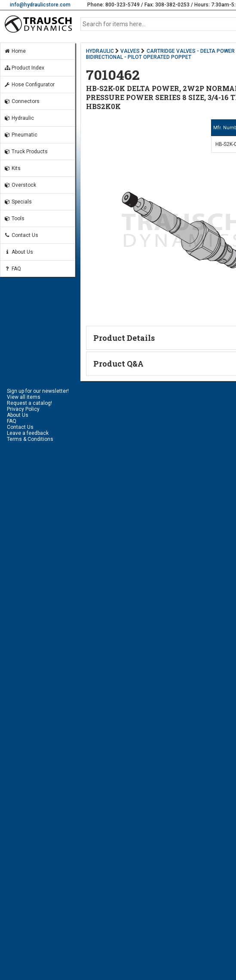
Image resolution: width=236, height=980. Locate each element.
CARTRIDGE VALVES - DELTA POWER (191, 51)
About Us (18, 252)
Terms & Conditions (30, 439)
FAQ (12, 269)
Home (15, 51)
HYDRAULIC (100, 51)
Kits (12, 168)
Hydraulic (19, 118)
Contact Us (21, 235)
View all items (24, 397)
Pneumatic (21, 135)
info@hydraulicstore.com (40, 5)
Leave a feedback (28, 433)
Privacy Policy (23, 409)
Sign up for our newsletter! (38, 391)
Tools (14, 218)
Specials (18, 202)
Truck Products (26, 152)
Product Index (24, 68)
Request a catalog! (29, 403)
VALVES (130, 51)
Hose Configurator (29, 85)
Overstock (20, 185)
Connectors (22, 101)
